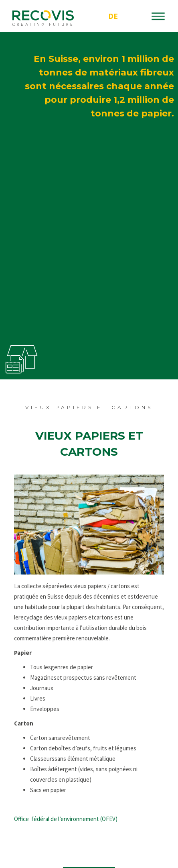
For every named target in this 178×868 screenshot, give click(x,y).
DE (113, 16)
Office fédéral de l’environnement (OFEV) (66, 819)
